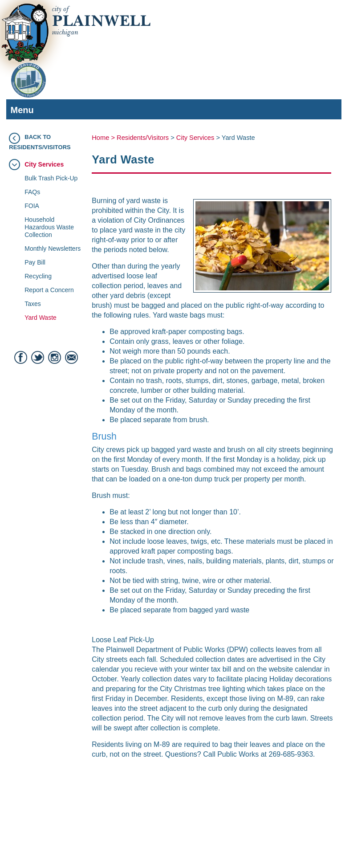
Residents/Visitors (143, 138)
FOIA (32, 206)
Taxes (33, 304)
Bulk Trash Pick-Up (51, 178)
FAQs (32, 192)
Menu (172, 111)
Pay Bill (35, 262)
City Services (44, 164)
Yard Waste (41, 318)
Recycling (38, 276)
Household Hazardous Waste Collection (49, 227)
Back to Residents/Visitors (40, 142)
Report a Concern (49, 290)
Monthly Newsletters (53, 249)
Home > (104, 138)
